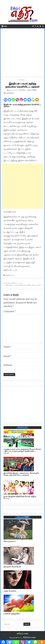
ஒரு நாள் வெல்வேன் (12, 567)
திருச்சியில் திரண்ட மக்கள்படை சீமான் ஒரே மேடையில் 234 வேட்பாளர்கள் (21, 474)
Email (8, 356)
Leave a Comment (32, 90)
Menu (6, 26)
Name (8, 347)
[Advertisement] (22, 52)
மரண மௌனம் (10, 591)
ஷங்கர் (12, 275)
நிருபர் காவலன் (13, 90)
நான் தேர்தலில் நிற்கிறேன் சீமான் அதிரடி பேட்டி (20, 497)
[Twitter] (9, 98)
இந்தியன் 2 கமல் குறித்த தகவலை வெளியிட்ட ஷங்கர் (22, 85)
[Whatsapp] (13, 98)
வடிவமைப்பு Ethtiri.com (22, 637)
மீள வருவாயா (10, 541)
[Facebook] (6, 98)
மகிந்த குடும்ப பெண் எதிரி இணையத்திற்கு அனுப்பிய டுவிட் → (24, 285)
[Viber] (17, 98)
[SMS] (33, 98)
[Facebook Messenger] (29, 98)
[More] (37, 98)
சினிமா (23, 80)
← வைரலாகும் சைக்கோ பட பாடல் (12, 283)
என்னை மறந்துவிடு (12, 614)
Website (8, 365)
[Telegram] (25, 98)
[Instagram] (21, 98)
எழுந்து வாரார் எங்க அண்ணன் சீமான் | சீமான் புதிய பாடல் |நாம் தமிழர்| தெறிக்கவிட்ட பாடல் (22, 451)
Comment (10, 311)
